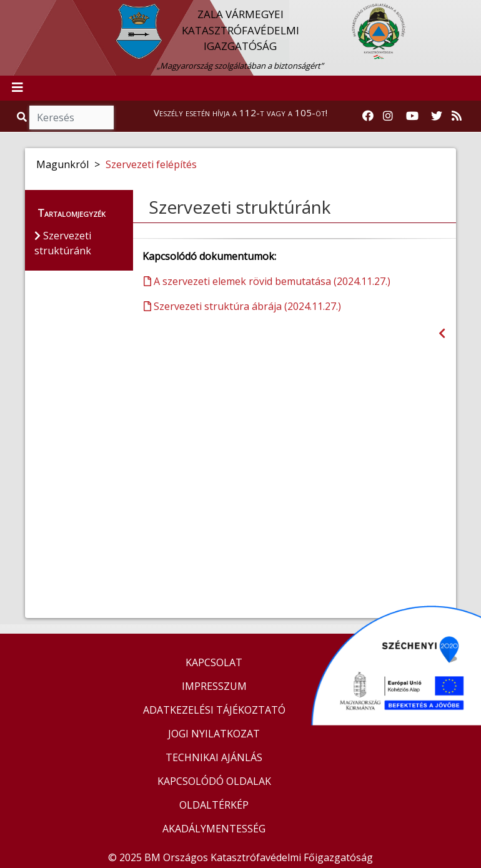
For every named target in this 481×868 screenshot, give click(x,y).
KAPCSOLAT (214, 662)
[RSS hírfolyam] (457, 116)
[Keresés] (72, 117)
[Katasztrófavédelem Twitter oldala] (437, 116)
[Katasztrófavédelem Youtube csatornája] (412, 116)
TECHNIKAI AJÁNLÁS (214, 757)
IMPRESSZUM (214, 686)
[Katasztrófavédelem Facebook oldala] (368, 116)
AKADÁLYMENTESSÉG (214, 829)
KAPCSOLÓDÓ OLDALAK (214, 781)
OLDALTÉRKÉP (214, 805)
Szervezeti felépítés (151, 164)
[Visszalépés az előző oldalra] (442, 333)
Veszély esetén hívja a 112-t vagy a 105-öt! (241, 112)
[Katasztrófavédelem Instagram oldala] (388, 116)
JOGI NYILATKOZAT (214, 734)
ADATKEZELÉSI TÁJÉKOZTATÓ (214, 710)
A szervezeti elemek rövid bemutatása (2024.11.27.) (267, 281)
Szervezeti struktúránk (240, 207)
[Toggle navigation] (17, 88)
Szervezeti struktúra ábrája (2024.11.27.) (242, 306)
